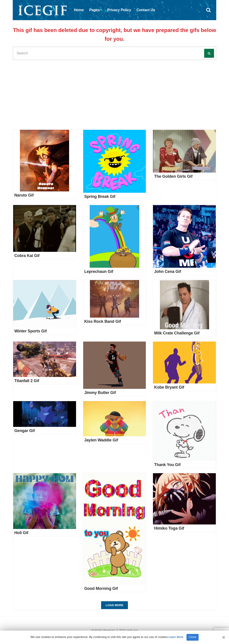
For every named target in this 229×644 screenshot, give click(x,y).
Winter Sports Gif (31, 331)
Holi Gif (21, 533)
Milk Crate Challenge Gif (177, 333)
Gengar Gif (24, 431)
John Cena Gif (168, 272)
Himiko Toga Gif (169, 528)
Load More (114, 605)
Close (193, 637)
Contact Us (146, 10)
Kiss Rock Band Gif (103, 321)
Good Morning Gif (101, 588)
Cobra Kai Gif (27, 256)
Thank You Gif (167, 465)
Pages (94, 10)
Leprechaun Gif (99, 272)
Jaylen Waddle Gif (101, 440)
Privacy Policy (119, 10)
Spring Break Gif (100, 197)
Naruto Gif (24, 195)
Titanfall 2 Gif (27, 381)
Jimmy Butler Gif (100, 393)
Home (79, 10)
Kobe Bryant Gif (169, 387)
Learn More (176, 637)
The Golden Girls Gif (173, 176)
